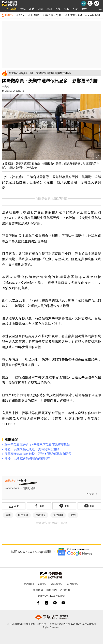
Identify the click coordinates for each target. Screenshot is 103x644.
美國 (8, 515)
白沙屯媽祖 (9, 9)
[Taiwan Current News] (83, 3)
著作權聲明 (73, 584)
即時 (32, 9)
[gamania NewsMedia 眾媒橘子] (52, 617)
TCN (22, 15)
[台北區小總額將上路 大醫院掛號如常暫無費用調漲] (54, 73)
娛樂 (58, 9)
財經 (84, 9)
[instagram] (47, 603)
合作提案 (65, 590)
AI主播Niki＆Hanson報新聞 (84, 15)
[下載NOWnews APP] (90, 3)
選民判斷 (58, 515)
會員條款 (38, 590)
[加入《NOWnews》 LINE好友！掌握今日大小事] (64, 506)
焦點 (23, 9)
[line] (55, 603)
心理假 (35, 15)
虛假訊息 (41, 515)
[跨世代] (7, 15)
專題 (49, 9)
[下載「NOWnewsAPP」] (14, 506)
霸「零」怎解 (53, 15)
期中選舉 (23, 515)
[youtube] (63, 603)
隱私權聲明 (57, 584)
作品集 (92, 494)
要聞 (40, 9)
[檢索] (97, 3)
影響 (73, 515)
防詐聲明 (29, 584)
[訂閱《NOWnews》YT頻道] (89, 506)
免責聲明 (42, 584)
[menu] (100, 9)
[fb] (38, 603)
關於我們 (52, 590)
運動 (67, 9)
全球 (76, 9)
